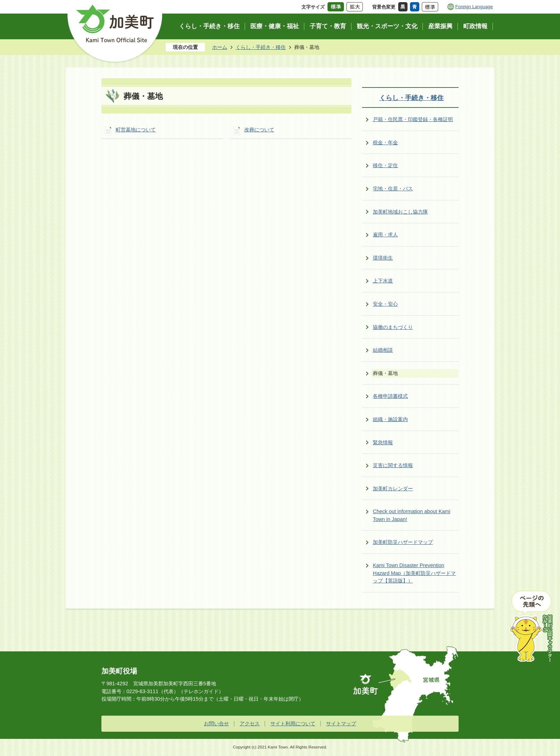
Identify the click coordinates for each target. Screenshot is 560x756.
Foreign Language (474, 7)
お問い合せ (216, 724)
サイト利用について (293, 724)
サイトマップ (341, 724)
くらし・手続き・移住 (261, 47)
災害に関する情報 (393, 465)
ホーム (220, 47)
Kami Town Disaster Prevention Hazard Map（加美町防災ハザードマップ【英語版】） (414, 573)
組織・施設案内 (390, 419)
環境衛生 (383, 258)
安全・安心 (385, 304)
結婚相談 (383, 350)
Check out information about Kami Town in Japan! (412, 515)
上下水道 (383, 281)
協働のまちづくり (393, 327)
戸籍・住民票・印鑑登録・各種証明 (413, 119)
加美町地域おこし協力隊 (400, 212)
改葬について (259, 130)
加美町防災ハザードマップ (403, 542)
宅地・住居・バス (393, 189)
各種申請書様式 (390, 396)
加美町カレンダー (393, 489)
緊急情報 (383, 442)
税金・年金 (385, 142)
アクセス (250, 724)
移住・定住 (385, 165)
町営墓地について (136, 130)
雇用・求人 (385, 235)
